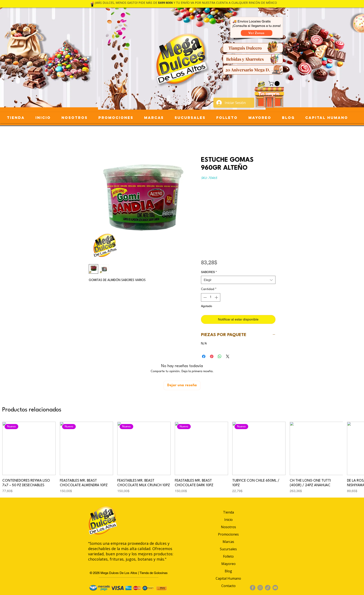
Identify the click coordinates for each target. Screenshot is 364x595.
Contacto (228, 586)
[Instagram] (260, 588)
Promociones (228, 534)
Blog (228, 571)
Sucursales (228, 549)
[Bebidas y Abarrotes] (253, 59)
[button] (257, 33)
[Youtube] (275, 588)
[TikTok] (268, 588)
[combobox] (238, 280)
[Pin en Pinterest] (212, 356)
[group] (182, 458)
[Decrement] (205, 297)
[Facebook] (253, 588)
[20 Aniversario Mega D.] (253, 70)
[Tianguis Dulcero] (253, 48)
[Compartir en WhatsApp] (220, 356)
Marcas (228, 542)
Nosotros (228, 527)
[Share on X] (228, 356)
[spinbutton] (211, 297)
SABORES (209, 272)
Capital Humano (228, 578)
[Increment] (217, 297)
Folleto (228, 556)
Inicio (228, 520)
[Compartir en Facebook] (204, 356)
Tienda (228, 512)
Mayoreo (228, 564)
